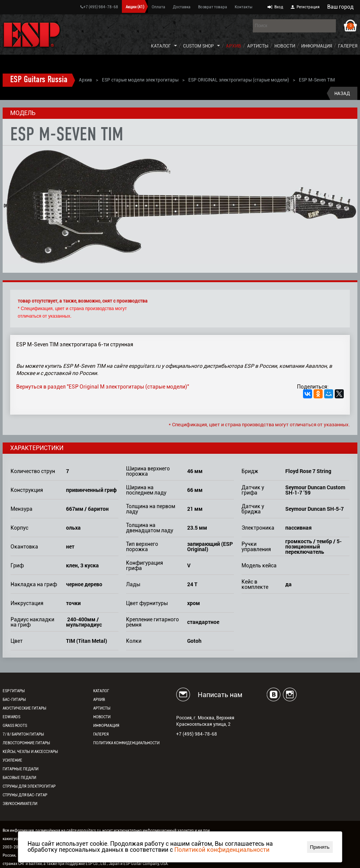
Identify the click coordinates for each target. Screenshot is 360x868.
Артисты (258, 46)
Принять (320, 847)
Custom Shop (198, 46)
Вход (279, 7)
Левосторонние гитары (26, 743)
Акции (135, 7)
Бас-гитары (14, 700)
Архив (234, 46)
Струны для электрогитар (29, 786)
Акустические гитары (25, 708)
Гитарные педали (21, 769)
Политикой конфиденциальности (222, 850)
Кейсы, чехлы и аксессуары (30, 752)
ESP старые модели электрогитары (140, 80)
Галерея (348, 46)
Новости (285, 46)
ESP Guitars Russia (39, 80)
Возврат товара (213, 7)
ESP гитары (14, 691)
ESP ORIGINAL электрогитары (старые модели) (239, 80)
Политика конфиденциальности (126, 743)
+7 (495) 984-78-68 (99, 7)
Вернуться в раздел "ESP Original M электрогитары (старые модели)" (103, 387)
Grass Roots (15, 726)
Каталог (161, 46)
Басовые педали (19, 778)
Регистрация (308, 7)
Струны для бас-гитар (25, 795)
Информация (317, 46)
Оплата (158, 7)
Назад (342, 94)
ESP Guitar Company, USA (145, 864)
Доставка (182, 7)
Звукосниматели (20, 804)
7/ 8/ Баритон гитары (23, 734)
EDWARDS (12, 717)
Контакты (244, 7)
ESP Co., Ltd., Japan (103, 864)
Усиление (12, 760)
